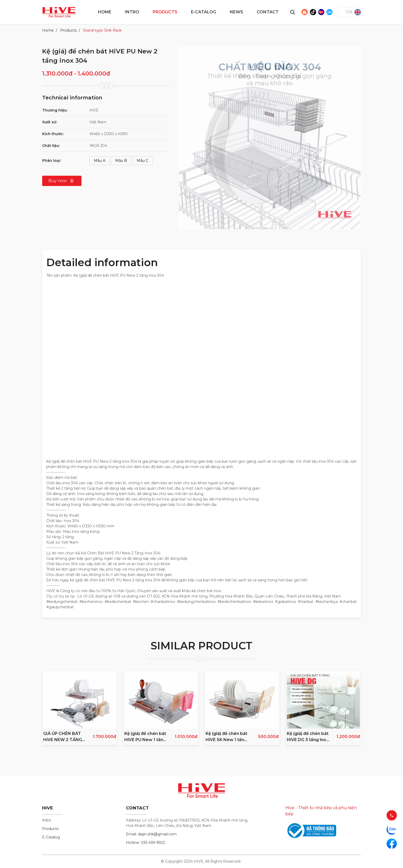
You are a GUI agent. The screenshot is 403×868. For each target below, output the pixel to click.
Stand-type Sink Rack (102, 30)
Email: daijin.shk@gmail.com (151, 834)
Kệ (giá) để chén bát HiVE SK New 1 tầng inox (226, 737)
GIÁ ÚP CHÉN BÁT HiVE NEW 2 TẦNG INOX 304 (63, 737)
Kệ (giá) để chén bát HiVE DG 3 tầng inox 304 (308, 737)
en (349, 12)
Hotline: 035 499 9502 (145, 843)
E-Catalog (51, 837)
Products (68, 30)
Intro (47, 820)
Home (48, 30)
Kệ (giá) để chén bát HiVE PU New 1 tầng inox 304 (145, 737)
